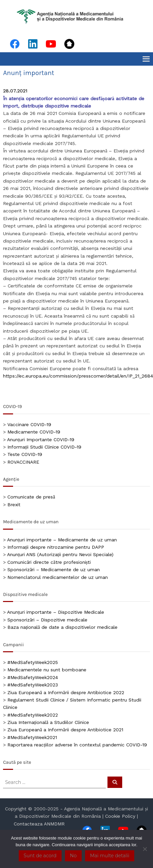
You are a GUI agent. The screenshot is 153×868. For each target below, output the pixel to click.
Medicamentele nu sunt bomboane (47, 670)
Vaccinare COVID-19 (29, 424)
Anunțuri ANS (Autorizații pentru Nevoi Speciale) (60, 554)
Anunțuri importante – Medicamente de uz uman (62, 540)
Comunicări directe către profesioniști (49, 562)
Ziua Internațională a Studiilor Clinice (48, 722)
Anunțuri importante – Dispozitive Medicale (56, 612)
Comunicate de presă (31, 497)
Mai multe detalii (110, 856)
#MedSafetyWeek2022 (33, 715)
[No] (145, 849)
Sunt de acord (40, 856)
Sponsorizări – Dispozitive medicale (47, 620)
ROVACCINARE (23, 462)
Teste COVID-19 (25, 454)
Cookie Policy (120, 816)
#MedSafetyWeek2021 (32, 737)
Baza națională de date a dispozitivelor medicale (62, 627)
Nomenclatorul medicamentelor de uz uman (58, 577)
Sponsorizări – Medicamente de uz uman (54, 570)
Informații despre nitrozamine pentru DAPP (56, 547)
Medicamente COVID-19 (34, 432)
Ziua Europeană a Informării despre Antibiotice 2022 (66, 692)
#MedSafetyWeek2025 (33, 662)
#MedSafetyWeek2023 (33, 685)
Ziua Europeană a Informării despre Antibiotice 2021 (65, 730)
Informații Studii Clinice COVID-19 (44, 447)
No (73, 856)
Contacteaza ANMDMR (39, 824)
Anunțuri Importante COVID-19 (41, 440)
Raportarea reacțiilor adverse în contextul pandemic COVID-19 (77, 745)
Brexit (14, 505)
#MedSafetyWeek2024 (33, 677)
